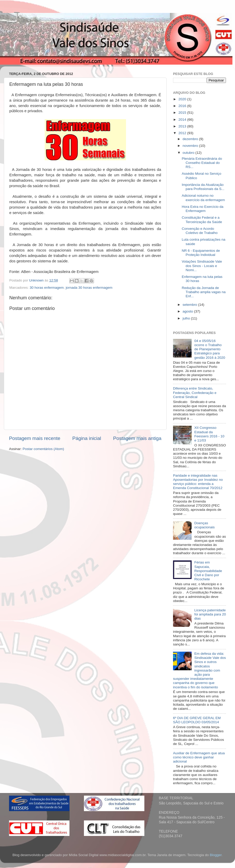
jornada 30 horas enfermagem (89, 288)
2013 (183, 126)
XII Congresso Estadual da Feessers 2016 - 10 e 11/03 (209, 434)
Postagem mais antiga (137, 438)
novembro (191, 146)
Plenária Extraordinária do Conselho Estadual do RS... (202, 163)
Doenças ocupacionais (204, 525)
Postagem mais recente (35, 438)
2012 (183, 133)
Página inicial (87, 438)
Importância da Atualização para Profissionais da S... (203, 187)
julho (187, 318)
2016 (183, 106)
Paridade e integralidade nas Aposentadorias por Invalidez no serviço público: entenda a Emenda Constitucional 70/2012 (198, 482)
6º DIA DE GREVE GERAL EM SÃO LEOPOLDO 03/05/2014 (197, 720)
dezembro (191, 139)
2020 (183, 99)
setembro (190, 305)
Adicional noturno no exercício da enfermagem (203, 198)
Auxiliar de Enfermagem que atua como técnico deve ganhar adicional (199, 757)
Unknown (37, 280)
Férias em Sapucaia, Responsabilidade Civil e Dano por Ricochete (208, 571)
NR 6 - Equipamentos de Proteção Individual (201, 253)
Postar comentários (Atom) (44, 449)
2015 (183, 113)
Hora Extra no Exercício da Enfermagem (203, 209)
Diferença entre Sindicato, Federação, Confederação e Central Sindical (195, 393)
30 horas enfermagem (47, 288)
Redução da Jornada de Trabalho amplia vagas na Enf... (204, 292)
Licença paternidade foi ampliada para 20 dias (210, 614)
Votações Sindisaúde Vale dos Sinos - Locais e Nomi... (202, 266)
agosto (188, 311)
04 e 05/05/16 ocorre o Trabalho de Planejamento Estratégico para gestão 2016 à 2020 (210, 349)
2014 (183, 120)
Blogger (216, 855)
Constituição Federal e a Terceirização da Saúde (202, 220)
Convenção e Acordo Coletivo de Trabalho (200, 231)
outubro (189, 153)
